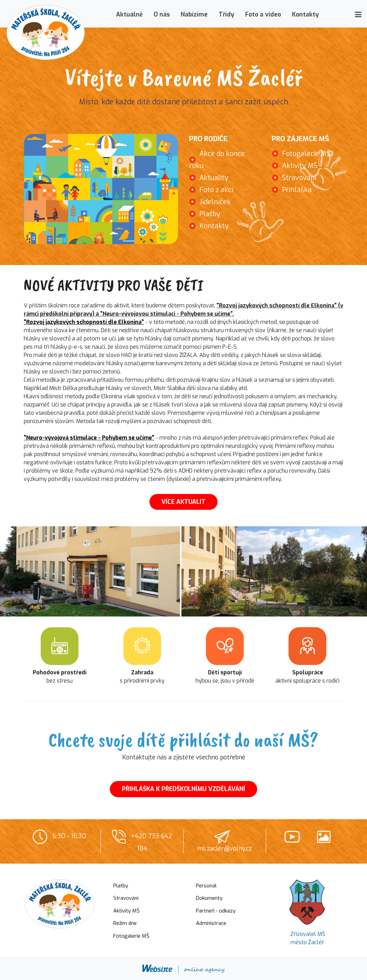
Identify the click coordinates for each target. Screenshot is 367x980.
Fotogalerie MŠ (306, 154)
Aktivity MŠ (300, 166)
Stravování (299, 178)
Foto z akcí (216, 190)
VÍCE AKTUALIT (183, 502)
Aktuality (214, 178)
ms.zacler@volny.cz (225, 849)
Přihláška (297, 190)
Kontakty (214, 226)
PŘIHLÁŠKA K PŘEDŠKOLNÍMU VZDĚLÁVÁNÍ (183, 789)
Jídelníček (215, 202)
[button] (358, 14)
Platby (210, 214)
